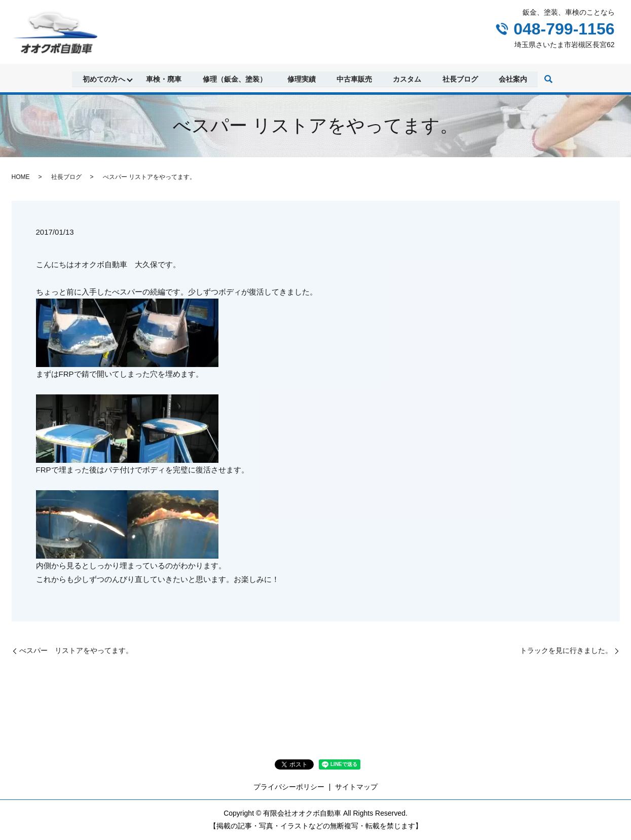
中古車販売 (355, 79)
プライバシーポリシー (289, 787)
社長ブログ (461, 79)
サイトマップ (356, 787)
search (550, 80)
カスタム (408, 79)
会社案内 (514, 79)
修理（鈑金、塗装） (234, 79)
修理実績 (302, 79)
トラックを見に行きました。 (566, 650)
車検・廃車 (163, 79)
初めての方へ (103, 79)
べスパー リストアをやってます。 (76, 650)
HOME (21, 177)
